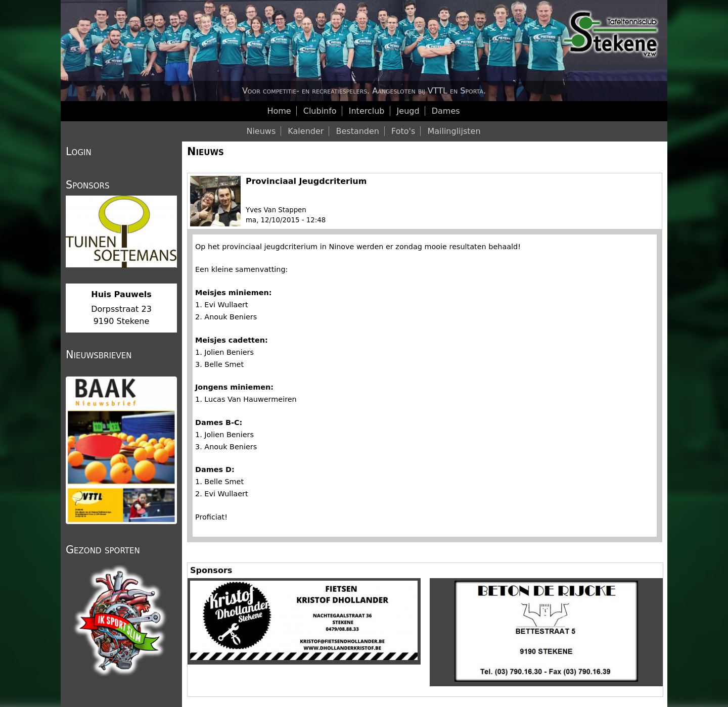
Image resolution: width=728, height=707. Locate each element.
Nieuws (206, 152)
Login (79, 152)
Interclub (367, 111)
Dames (446, 111)
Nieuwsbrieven (99, 355)
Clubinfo (320, 111)
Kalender (306, 131)
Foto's (403, 131)
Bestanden (357, 131)
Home (279, 111)
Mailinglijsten (454, 131)
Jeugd (408, 111)
